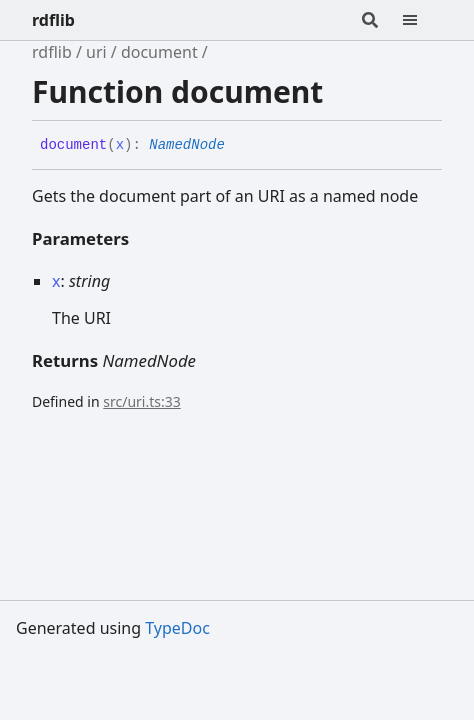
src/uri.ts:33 (141, 401)
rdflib (53, 20)
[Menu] (422, 20)
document (159, 52)
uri (96, 52)
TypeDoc (177, 628)
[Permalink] (240, 146)
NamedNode (187, 145)
